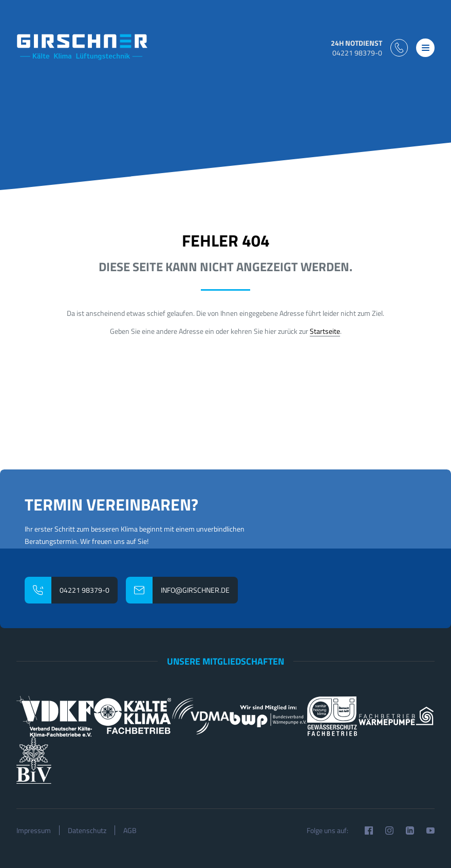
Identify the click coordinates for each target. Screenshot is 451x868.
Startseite (325, 331)
